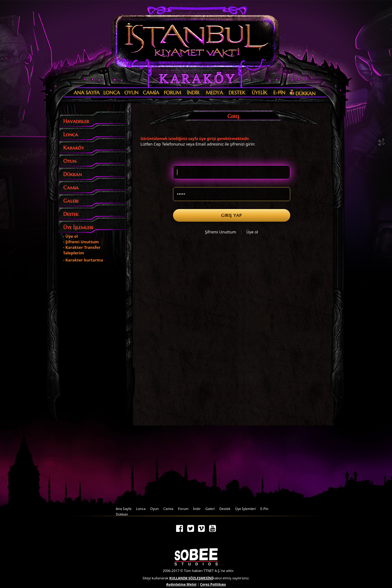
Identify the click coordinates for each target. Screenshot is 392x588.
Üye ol (252, 232)
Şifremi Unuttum (220, 232)
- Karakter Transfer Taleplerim (82, 250)
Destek (225, 509)
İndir (197, 509)
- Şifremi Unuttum (81, 242)
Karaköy (194, 79)
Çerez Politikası (213, 584)
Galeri (210, 509)
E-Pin (264, 509)
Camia (168, 509)
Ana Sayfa (124, 509)
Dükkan (122, 514)
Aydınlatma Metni (181, 584)
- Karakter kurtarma (83, 260)
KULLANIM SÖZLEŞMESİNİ (191, 578)
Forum (183, 509)
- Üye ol (71, 236)
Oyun (155, 509)
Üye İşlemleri (245, 509)
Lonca (141, 509)
